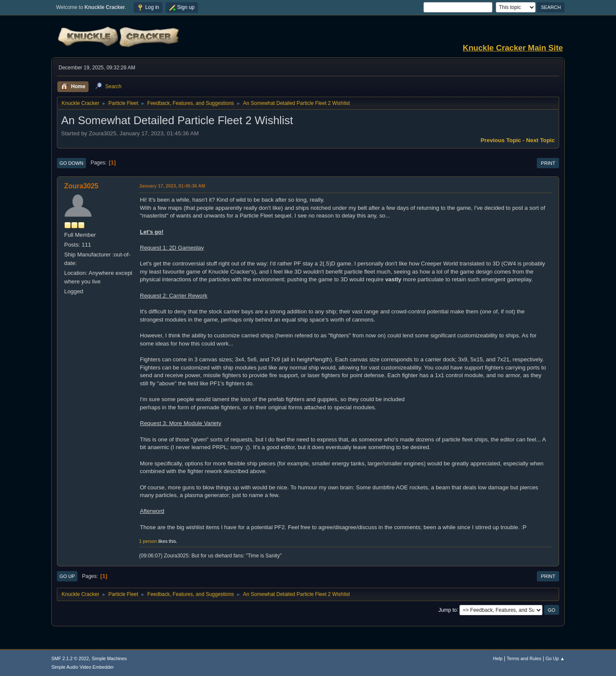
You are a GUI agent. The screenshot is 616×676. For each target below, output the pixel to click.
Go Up (67, 576)
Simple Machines (109, 658)
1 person (148, 541)
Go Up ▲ (555, 658)
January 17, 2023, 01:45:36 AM (172, 186)
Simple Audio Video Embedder (83, 667)
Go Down (71, 163)
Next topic (540, 140)
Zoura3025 (81, 186)
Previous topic (501, 140)
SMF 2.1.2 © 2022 (70, 658)
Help (498, 658)
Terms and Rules (524, 658)
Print (548, 163)
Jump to (448, 610)
